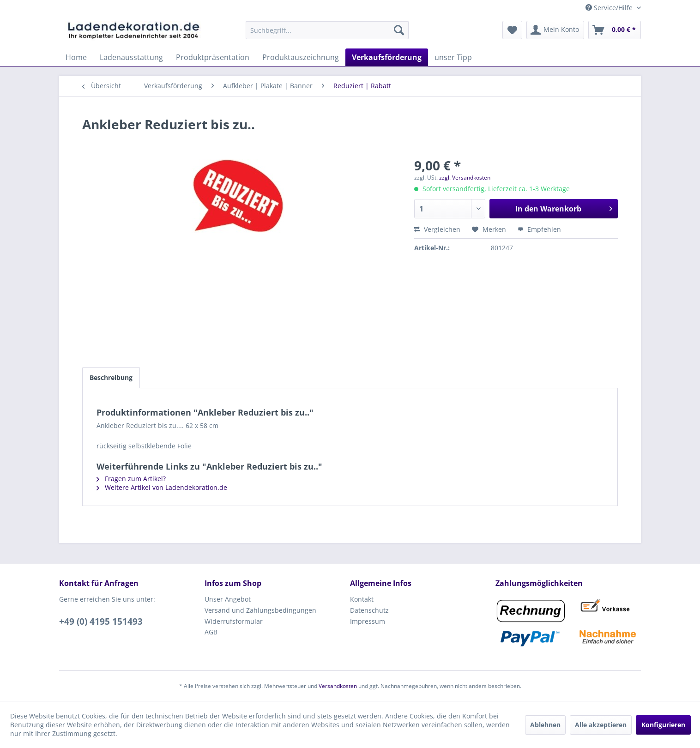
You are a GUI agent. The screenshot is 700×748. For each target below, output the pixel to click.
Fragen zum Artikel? (131, 479)
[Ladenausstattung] (131, 57)
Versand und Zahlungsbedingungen (260, 610)
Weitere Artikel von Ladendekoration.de (162, 487)
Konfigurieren (663, 725)
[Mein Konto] (555, 30)
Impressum (368, 621)
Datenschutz (369, 610)
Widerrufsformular (234, 621)
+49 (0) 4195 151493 (101, 621)
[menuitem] (327, 30)
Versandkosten (338, 686)
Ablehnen (545, 725)
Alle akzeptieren (601, 725)
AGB (211, 632)
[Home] (76, 57)
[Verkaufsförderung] (387, 57)
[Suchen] (399, 30)
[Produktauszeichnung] (301, 57)
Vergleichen (437, 229)
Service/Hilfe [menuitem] (610, 8)
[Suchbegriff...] (327, 30)
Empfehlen (539, 229)
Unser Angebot (228, 599)
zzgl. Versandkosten (465, 178)
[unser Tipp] (453, 57)
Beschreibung (111, 377)
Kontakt (362, 599)
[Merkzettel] (512, 30)
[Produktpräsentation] (213, 57)
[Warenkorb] (615, 30)
